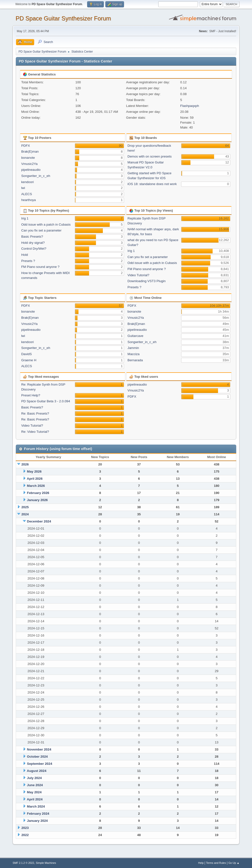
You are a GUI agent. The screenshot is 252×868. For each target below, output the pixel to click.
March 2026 (36, 486)
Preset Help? (31, 395)
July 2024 (34, 778)
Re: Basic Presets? (35, 413)
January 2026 (37, 500)
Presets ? (28, 261)
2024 (25, 514)
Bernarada (135, 360)
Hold (24, 255)
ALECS (27, 194)
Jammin (133, 348)
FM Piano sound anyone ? (40, 267)
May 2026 (34, 471)
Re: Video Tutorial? (35, 432)
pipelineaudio (31, 170)
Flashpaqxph (189, 106)
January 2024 (37, 821)
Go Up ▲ (234, 863)
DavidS (26, 354)
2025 (25, 507)
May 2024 (34, 792)
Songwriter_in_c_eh (36, 176)
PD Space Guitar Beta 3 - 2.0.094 (46, 401)
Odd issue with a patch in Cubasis (46, 224)
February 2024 (38, 814)
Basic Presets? (32, 237)
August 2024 (37, 771)
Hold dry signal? (33, 243)
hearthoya (28, 200)
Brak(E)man (30, 152)
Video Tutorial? (138, 275)
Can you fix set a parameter (41, 230)
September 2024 (40, 764)
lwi (23, 188)
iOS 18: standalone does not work (152, 184)
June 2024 (35, 785)
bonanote (28, 158)
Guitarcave (135, 336)
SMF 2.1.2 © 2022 (23, 863)
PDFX (26, 146)
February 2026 (38, 493)
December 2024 (39, 521)
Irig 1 (25, 218)
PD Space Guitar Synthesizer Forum (63, 18)
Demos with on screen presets (150, 156)
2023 (25, 828)
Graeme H (29, 360)
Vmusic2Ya (29, 164)
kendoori (27, 182)
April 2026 (35, 479)
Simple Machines (46, 863)
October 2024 (37, 757)
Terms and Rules (216, 863)
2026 (25, 464)
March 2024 (36, 806)
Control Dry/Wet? (34, 249)
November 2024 (39, 749)
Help (201, 863)
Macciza (134, 354)
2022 (25, 835)
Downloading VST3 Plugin (147, 281)
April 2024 (35, 799)
